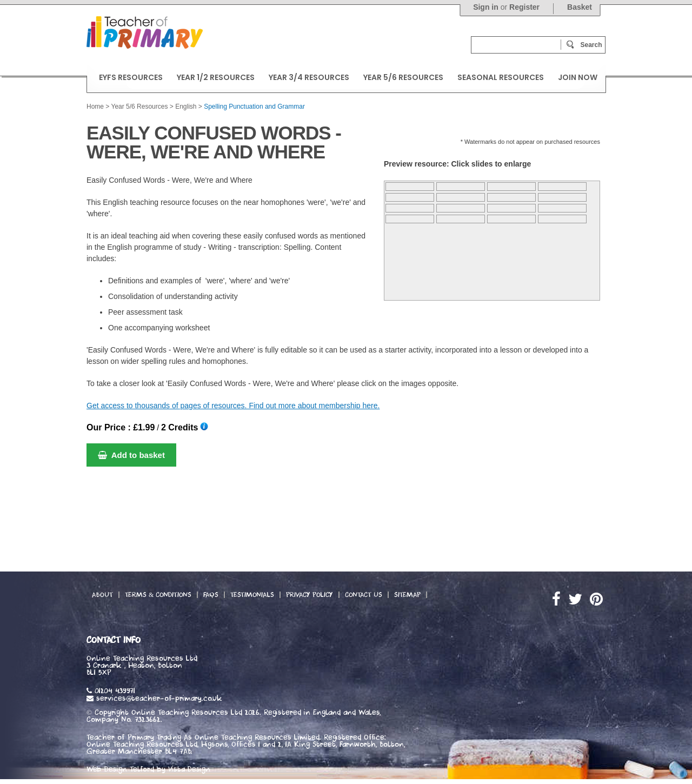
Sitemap (407, 595)
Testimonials (252, 595)
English (186, 107)
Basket (580, 7)
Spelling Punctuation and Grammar (254, 107)
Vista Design (189, 769)
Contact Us (364, 595)
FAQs (211, 595)
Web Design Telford (120, 769)
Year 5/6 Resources (139, 107)
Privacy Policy (310, 595)
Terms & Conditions (158, 595)
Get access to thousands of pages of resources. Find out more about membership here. (233, 406)
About (102, 595)
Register (524, 7)
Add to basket (131, 455)
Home (95, 107)
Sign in (486, 7)
